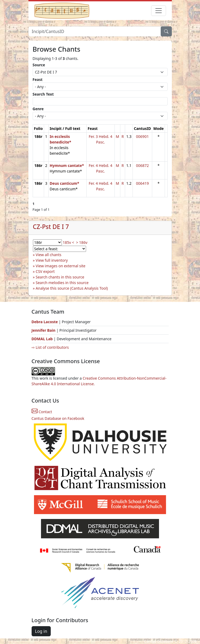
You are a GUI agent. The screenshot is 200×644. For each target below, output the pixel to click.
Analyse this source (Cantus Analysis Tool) (72, 288)
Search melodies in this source (62, 283)
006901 (142, 136)
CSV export (45, 271)
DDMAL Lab (42, 339)
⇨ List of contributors (50, 347)
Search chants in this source (60, 277)
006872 (142, 165)
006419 (142, 183)
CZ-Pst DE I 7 (51, 227)
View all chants (48, 255)
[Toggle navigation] (159, 11)
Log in (41, 631)
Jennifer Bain (44, 330)
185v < (68, 242)
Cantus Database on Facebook (58, 418)
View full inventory (52, 260)
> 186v (82, 242)
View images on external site (60, 266)
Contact (42, 412)
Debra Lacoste (45, 322)
